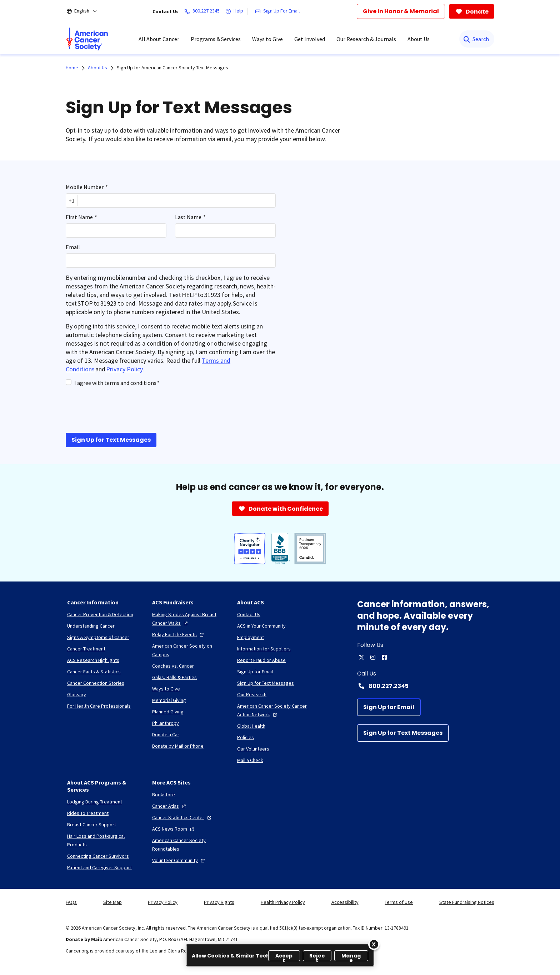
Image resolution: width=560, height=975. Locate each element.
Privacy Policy (124, 369)
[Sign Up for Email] (389, 707)
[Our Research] (252, 694)
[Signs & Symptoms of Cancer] (98, 637)
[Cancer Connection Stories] (96, 683)
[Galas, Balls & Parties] (174, 677)
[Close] (374, 944)
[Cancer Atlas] (170, 806)
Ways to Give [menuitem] (267, 39)
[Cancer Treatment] (86, 649)
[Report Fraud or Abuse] (261, 660)
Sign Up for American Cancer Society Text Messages (172, 68)
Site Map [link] (112, 902)
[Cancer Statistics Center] (182, 817)
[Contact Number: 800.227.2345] (426, 686)
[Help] (236, 11)
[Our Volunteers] (253, 749)
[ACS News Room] (174, 829)
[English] (87, 11)
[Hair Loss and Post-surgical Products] (104, 840)
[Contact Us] (249, 614)
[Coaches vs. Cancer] (173, 666)
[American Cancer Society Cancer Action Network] (274, 710)
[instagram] (373, 657)
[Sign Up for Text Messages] (403, 733)
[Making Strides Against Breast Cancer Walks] (189, 619)
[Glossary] (77, 694)
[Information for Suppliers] (264, 649)
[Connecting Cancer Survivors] (98, 856)
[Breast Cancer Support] (92, 825)
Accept (284, 957)
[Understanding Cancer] (91, 626)
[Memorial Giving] (169, 700)
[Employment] (251, 637)
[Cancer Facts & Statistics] (94, 672)
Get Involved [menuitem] (310, 39)
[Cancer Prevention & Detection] (100, 614)
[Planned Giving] (168, 712)
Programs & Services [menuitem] (216, 39)
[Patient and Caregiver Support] (99, 867)
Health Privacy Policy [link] (283, 902)
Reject (317, 957)
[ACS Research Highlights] (93, 660)
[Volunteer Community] (179, 860)
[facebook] (384, 657)
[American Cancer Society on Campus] (189, 650)
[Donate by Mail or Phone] (178, 746)
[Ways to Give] (166, 689)
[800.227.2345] (203, 11)
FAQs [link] (71, 902)
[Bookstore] (164, 795)
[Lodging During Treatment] (95, 802)
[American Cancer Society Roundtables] (189, 845)
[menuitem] (87, 39)
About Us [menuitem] (419, 39)
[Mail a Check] (250, 760)
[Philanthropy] (166, 723)
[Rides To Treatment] (88, 813)
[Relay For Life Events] (179, 634)
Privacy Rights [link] (219, 902)
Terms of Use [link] (399, 902)
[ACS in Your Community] (261, 626)
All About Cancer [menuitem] (159, 39)
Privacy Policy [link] (163, 902)
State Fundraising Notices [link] (467, 902)
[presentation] (120, 409)
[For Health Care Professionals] (99, 706)
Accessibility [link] (345, 902)
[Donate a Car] (166, 734)
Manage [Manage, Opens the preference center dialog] (351, 957)
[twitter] (361, 657)
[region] (280, 955)
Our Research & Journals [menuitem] (366, 39)
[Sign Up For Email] (279, 11)
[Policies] (246, 737)
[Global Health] (251, 726)
